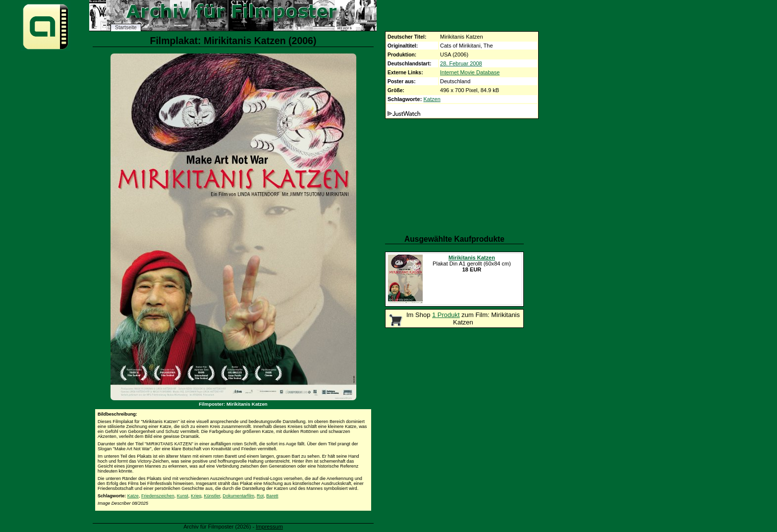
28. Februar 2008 (461, 63)
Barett (272, 496)
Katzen (432, 99)
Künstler (212, 496)
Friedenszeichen (158, 496)
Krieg (196, 496)
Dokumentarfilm (238, 496)
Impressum (269, 527)
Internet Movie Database (470, 72)
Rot (260, 496)
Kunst (183, 496)
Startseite (126, 27)
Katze (133, 496)
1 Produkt (446, 315)
